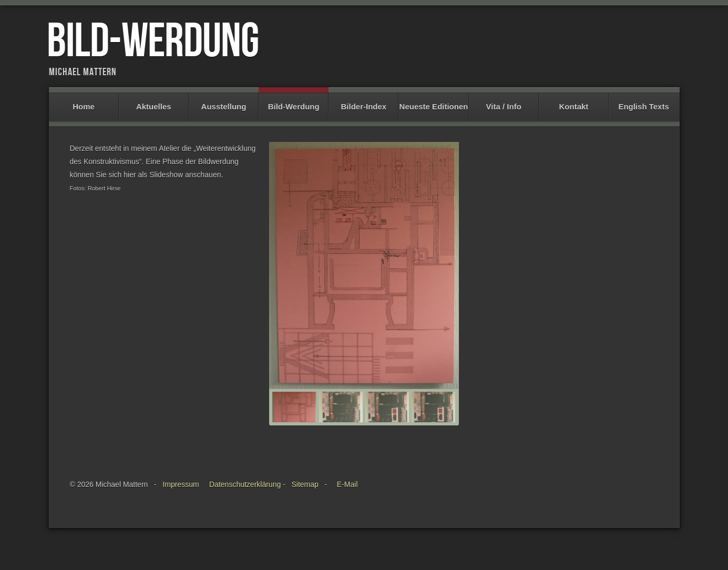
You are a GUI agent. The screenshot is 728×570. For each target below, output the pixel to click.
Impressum (181, 495)
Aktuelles (154, 102)
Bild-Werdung (294, 102)
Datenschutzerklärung (245, 495)
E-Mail (347, 495)
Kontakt (574, 102)
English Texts (644, 102)
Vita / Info (504, 102)
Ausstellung (224, 102)
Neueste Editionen (433, 102)
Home (84, 102)
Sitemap (305, 495)
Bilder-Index (363, 102)
